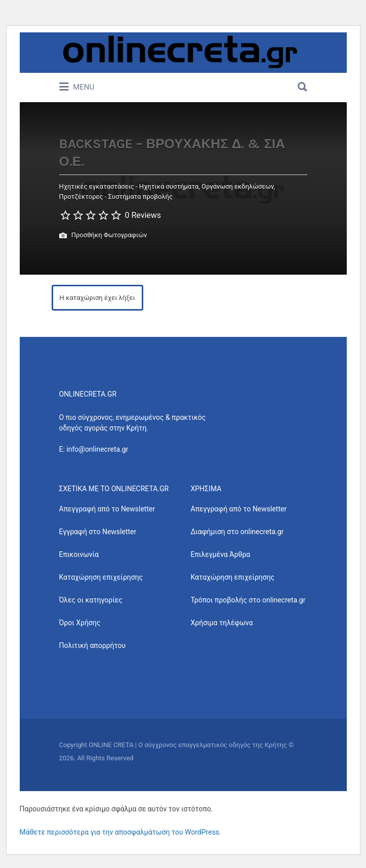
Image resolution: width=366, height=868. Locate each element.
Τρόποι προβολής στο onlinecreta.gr (248, 600)
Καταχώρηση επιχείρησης (101, 577)
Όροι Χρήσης (80, 623)
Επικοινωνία (79, 554)
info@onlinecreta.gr (97, 449)
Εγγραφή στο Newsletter (98, 532)
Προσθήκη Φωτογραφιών (103, 236)
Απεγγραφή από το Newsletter (107, 509)
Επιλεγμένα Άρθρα (221, 554)
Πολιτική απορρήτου (93, 645)
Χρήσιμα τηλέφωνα (222, 623)
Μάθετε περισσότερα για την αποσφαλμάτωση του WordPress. (120, 832)
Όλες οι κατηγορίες (91, 600)
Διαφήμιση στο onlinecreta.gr (237, 532)
